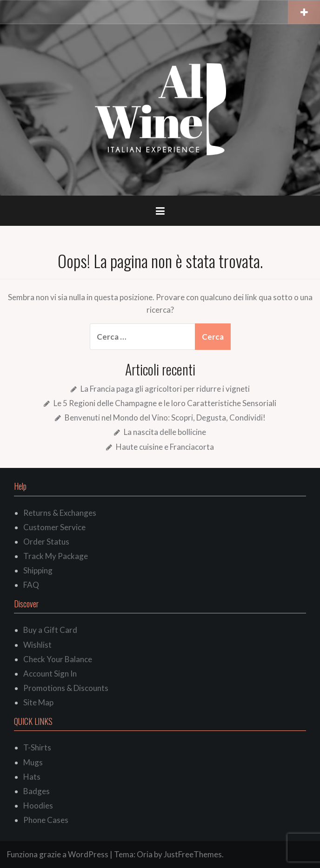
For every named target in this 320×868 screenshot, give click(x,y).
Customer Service (54, 527)
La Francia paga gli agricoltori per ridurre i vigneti (165, 389)
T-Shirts (37, 747)
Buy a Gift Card (50, 630)
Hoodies (38, 806)
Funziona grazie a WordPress (58, 854)
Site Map (38, 702)
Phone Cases (46, 820)
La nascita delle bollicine (165, 432)
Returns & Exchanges (60, 513)
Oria (145, 854)
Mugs (33, 762)
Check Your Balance (58, 659)
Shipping (38, 570)
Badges (37, 791)
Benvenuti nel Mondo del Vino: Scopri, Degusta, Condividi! (165, 418)
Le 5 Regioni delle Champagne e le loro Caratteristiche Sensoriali (165, 403)
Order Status (46, 542)
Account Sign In (50, 674)
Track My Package (56, 556)
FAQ (31, 585)
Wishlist (37, 645)
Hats (32, 777)
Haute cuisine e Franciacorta (165, 447)
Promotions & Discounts (66, 688)
